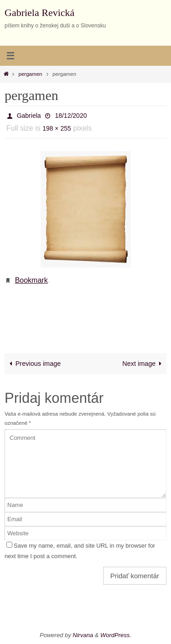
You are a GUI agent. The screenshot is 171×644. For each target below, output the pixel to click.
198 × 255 (57, 128)
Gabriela (29, 116)
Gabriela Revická (39, 13)
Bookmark (31, 280)
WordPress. (116, 635)
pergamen (31, 74)
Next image (143, 364)
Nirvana (83, 635)
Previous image (34, 364)
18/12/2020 (71, 116)
